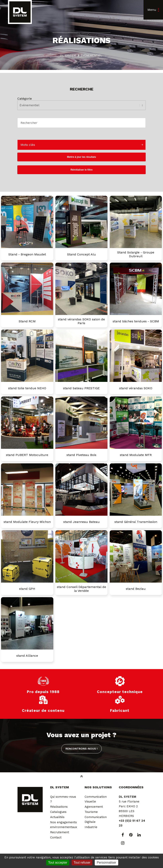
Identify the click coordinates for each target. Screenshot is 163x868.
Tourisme (91, 812)
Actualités (57, 817)
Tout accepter (58, 863)
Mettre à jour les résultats (81, 157)
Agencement (94, 807)
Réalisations (59, 807)
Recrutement (60, 832)
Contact (56, 837)
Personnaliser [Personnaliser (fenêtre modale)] (106, 863)
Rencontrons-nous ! (81, 749)
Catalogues (58, 812)
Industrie (91, 827)
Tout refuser (82, 863)
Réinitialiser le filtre (81, 170)
